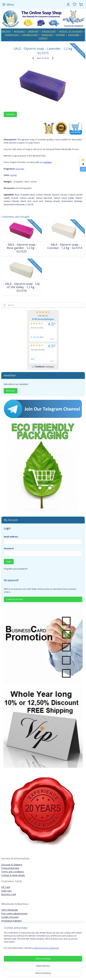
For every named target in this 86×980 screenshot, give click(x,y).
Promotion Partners (12, 921)
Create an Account (14, 599)
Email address (11, 537)
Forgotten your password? (16, 569)
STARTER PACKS (12, 35)
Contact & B (8, 875)
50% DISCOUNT (49, 31)
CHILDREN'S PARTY (30, 35)
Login (9, 561)
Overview (10, 114)
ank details (19, 875)
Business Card (9, 894)
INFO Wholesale (10, 910)
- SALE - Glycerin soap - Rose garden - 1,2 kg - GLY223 (22, 248)
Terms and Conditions (13, 872)
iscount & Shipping (13, 865)
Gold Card (6, 891)
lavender (20, 169)
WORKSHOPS (47, 35)
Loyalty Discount (10, 917)
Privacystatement (10, 868)
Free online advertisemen (14, 914)
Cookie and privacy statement (45, 948)
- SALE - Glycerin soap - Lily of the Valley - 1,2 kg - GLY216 (22, 287)
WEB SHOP (6, 31)
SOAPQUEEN (74, 35)
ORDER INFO (33, 31)
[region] (43, 942)
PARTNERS (60, 35)
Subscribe (10, 391)
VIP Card (6, 887)
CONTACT (43, 38)
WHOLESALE (19, 31)
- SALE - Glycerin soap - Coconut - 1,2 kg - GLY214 (65, 246)
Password (9, 548)
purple (14, 175)
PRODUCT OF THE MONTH (71, 31)
